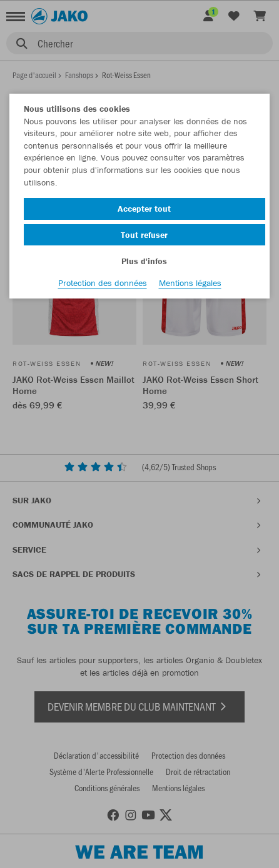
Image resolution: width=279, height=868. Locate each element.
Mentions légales (190, 283)
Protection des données (103, 283)
